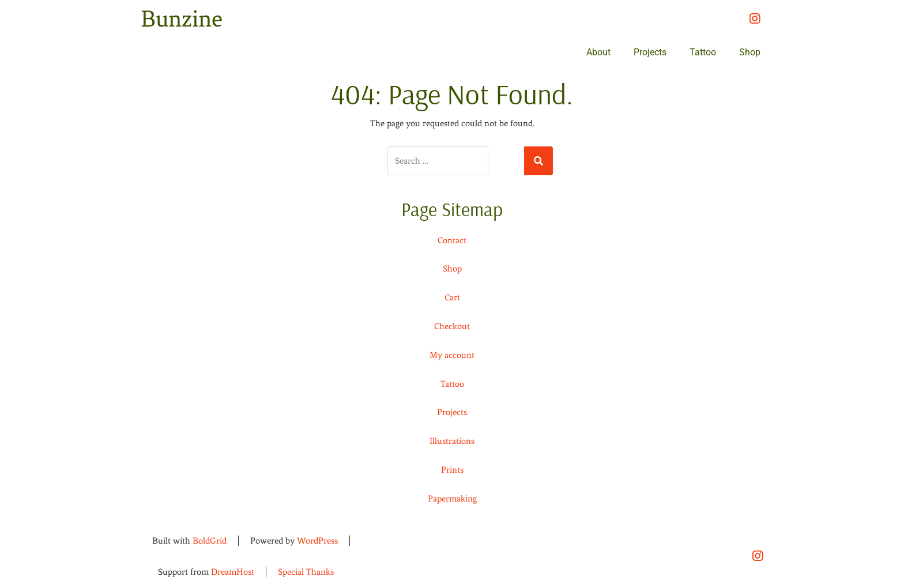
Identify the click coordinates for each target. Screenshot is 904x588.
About (598, 52)
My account (452, 355)
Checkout (452, 326)
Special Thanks (306, 572)
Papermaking (452, 499)
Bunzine (182, 19)
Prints (452, 470)
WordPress (317, 541)
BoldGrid (210, 541)
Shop (750, 52)
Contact (452, 240)
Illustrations (452, 441)
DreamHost (233, 572)
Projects (650, 52)
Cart (452, 297)
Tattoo (703, 52)
